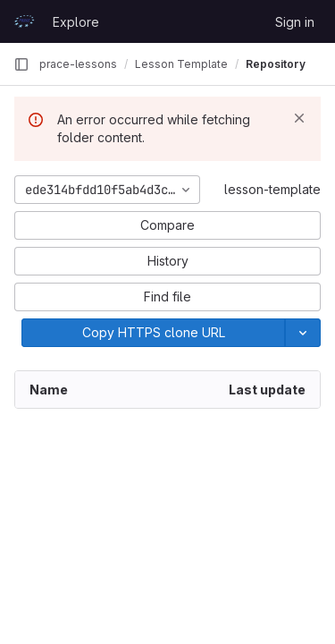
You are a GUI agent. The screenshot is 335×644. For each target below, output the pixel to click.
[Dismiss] (299, 118)
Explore (76, 22)
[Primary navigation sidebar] (21, 64)
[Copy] (153, 333)
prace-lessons (78, 64)
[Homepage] (24, 21)
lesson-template (272, 189)
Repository (276, 64)
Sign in (295, 22)
